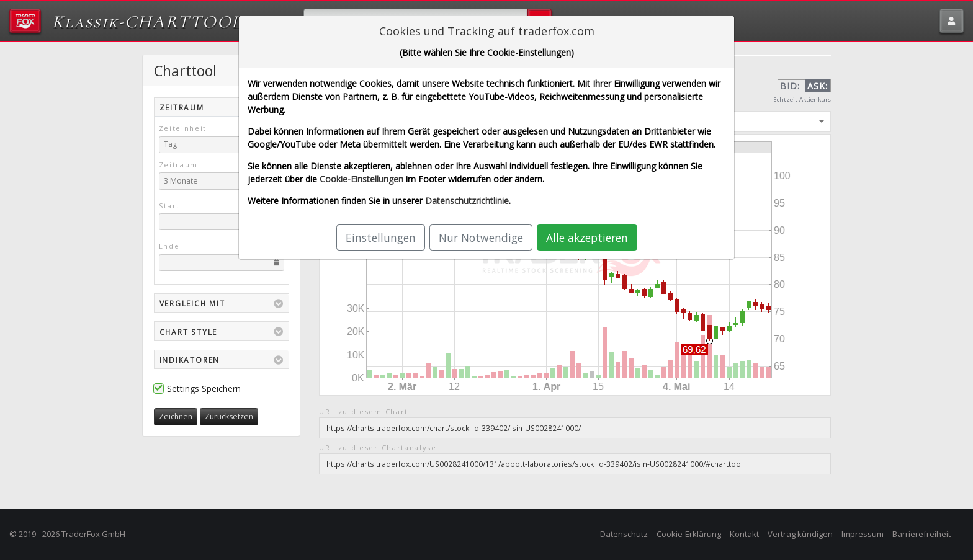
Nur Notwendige (481, 238)
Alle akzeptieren (587, 238)
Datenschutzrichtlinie (467, 201)
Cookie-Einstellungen (361, 179)
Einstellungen (381, 238)
